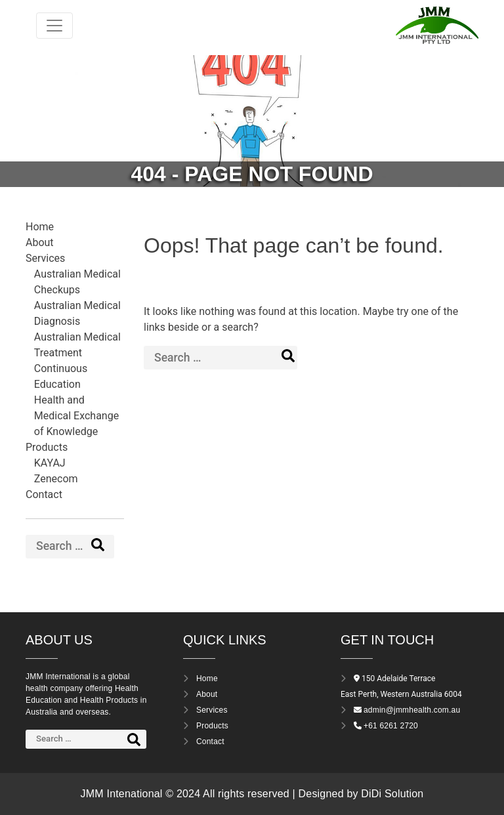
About (40, 242)
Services (45, 258)
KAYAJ (50, 463)
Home (40, 227)
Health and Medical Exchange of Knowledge (76, 416)
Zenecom (56, 479)
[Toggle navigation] (54, 26)
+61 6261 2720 (391, 726)
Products (47, 447)
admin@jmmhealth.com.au (412, 710)
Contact (44, 494)
